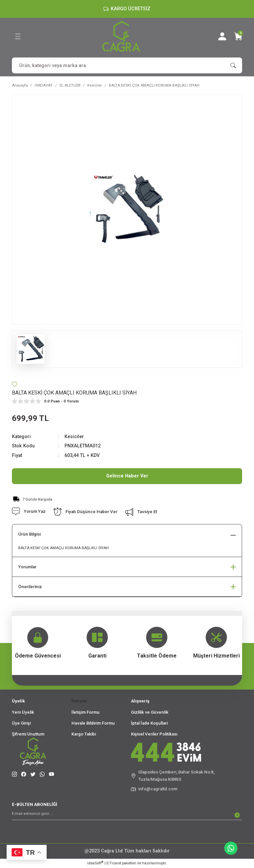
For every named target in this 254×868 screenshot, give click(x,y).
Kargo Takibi (84, 734)
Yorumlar (27, 567)
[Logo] (121, 36)
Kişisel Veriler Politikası (154, 734)
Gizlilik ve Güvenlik (150, 712)
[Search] (127, 65)
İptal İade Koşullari (149, 723)
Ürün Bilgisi (29, 534)
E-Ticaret (114, 863)
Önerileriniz (30, 587)
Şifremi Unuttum (28, 734)
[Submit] (237, 815)
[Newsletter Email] (127, 815)
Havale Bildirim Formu (93, 723)
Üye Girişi (21, 723)
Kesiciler (74, 437)
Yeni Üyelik (23, 712)
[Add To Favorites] (15, 384)
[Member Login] (222, 36)
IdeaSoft (95, 863)
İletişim (79, 701)
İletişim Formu (85, 712)
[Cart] (238, 36)
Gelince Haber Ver (127, 476)
